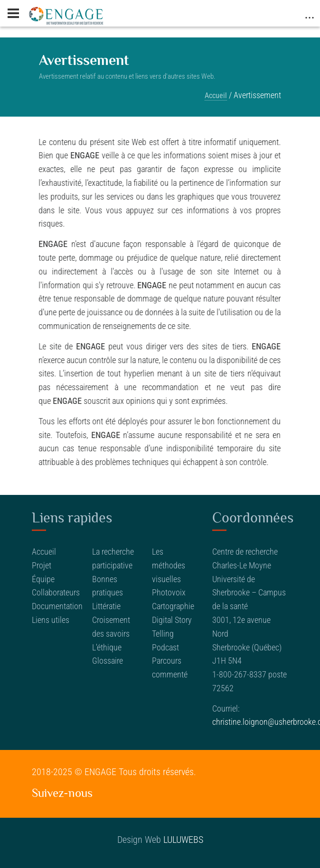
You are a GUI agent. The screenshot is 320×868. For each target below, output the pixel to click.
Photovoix (169, 592)
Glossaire (108, 661)
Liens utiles (51, 620)
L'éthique (107, 647)
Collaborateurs (56, 592)
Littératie (106, 606)
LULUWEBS (183, 840)
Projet (42, 565)
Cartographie (173, 606)
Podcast (165, 647)
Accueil (216, 96)
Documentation (57, 606)
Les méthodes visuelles (169, 565)
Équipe (43, 579)
